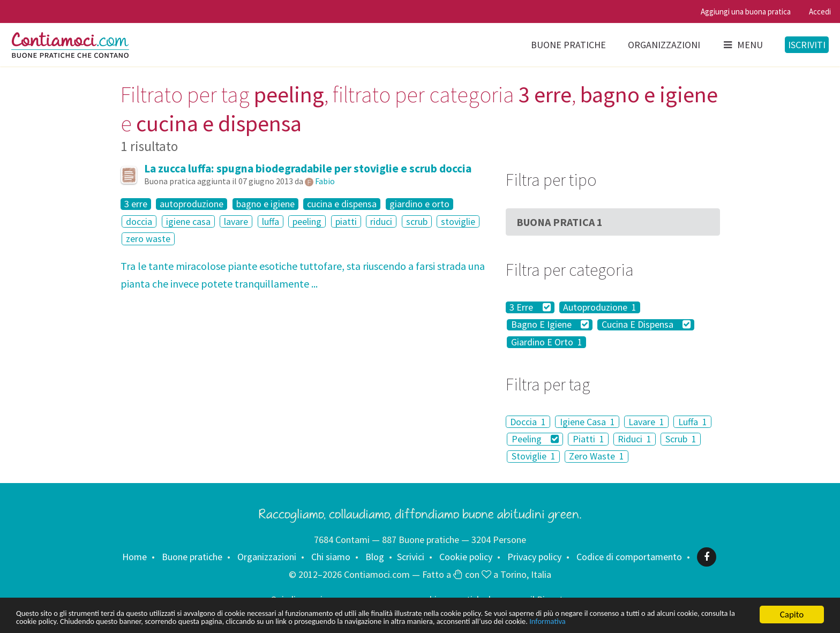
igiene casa (188, 221)
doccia (139, 221)
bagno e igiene (265, 204)
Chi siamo (331, 557)
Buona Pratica (560, 222)
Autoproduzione (600, 307)
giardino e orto (419, 204)
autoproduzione (192, 204)
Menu (742, 45)
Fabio (325, 181)
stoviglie (458, 221)
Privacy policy (534, 557)
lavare (236, 221)
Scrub (681, 439)
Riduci (635, 439)
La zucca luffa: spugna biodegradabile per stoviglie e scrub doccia (308, 168)
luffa (271, 221)
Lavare (646, 422)
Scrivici (411, 557)
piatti (346, 221)
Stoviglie (534, 457)
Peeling (535, 439)
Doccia (528, 422)
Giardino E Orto (547, 342)
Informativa (37, 621)
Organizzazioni (664, 45)
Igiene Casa (587, 422)
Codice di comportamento (629, 557)
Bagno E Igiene (550, 325)
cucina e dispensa (342, 204)
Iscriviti (807, 45)
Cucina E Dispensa (646, 325)
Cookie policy (466, 557)
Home (134, 557)
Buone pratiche (568, 45)
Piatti (588, 439)
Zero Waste (597, 457)
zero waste (148, 239)
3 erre (136, 204)
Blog (375, 557)
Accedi (820, 12)
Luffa (693, 422)
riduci (381, 221)
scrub (417, 221)
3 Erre (530, 307)
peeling (307, 221)
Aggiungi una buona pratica (746, 12)
